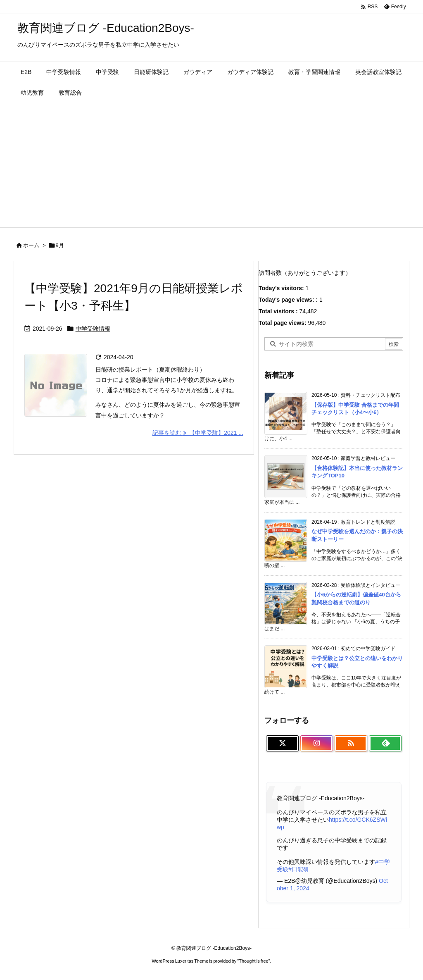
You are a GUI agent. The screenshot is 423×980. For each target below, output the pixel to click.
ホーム (31, 245)
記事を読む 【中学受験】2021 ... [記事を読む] (198, 433)
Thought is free (253, 961)
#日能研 (299, 869)
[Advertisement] (211, 165)
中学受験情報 (93, 329)
